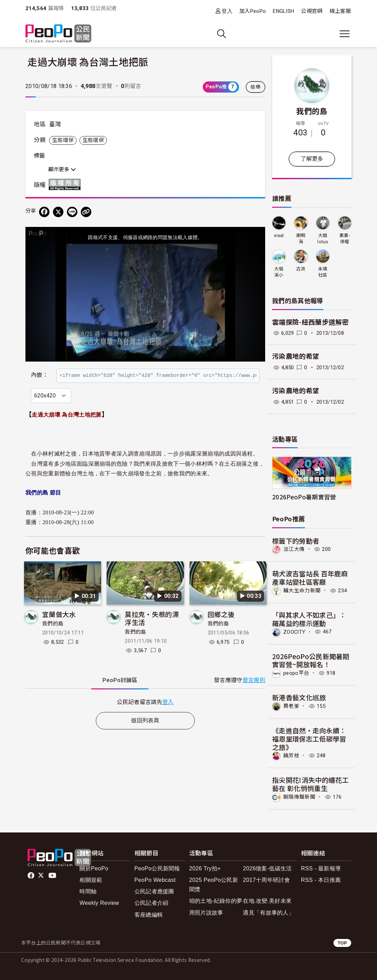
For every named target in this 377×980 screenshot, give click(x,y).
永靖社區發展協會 (323, 272)
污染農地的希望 (296, 357)
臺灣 (55, 124)
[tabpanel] (145, 717)
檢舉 (256, 87)
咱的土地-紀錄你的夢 (216, 901)
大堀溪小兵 (279, 272)
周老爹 (291, 706)
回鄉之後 (221, 629)
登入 (227, 11)
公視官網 (312, 11)
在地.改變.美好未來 (267, 901)
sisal (279, 235)
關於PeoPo (94, 868)
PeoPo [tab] (120, 695)
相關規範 (91, 880)
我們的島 (53, 639)
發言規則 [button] (254, 695)
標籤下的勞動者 (296, 541)
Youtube (53, 876)
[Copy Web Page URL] (86, 212)
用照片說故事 (206, 913)
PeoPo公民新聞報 (157, 868)
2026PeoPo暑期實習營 (304, 497)
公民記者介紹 (152, 903)
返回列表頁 (145, 736)
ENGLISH (283, 11)
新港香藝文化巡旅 (299, 697)
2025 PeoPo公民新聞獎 (214, 885)
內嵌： (40, 372)
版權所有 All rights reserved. (66, 184)
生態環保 (63, 140)
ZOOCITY (294, 632)
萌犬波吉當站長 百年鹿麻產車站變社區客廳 (310, 578)
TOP (342, 943)
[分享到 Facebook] (44, 212)
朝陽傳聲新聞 (299, 797)
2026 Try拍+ (205, 868)
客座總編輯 (149, 915)
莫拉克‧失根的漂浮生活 (152, 633)
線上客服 (340, 11)
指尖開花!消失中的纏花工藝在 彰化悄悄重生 (310, 784)
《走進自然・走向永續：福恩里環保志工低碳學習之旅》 (309, 739)
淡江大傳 (294, 549)
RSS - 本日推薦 (321, 880)
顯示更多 (62, 169)
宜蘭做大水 (59, 629)
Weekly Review (99, 903)
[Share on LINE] (72, 212)
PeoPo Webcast (155, 880)
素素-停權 (345, 239)
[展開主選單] (345, 34)
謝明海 (301, 239)
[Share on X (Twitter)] (58, 212)
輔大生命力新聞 (302, 591)
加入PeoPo (253, 11)
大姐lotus (323, 239)
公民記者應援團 (154, 891)
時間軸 (88, 891)
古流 (301, 269)
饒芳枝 (291, 756)
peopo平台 (296, 673)
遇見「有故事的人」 (268, 913)
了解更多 (312, 159)
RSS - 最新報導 (321, 868)
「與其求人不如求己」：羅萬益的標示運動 (309, 619)
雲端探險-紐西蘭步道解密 (310, 322)
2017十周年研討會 (266, 880)
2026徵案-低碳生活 (267, 868)
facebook (32, 876)
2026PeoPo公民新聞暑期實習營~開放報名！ (311, 660)
